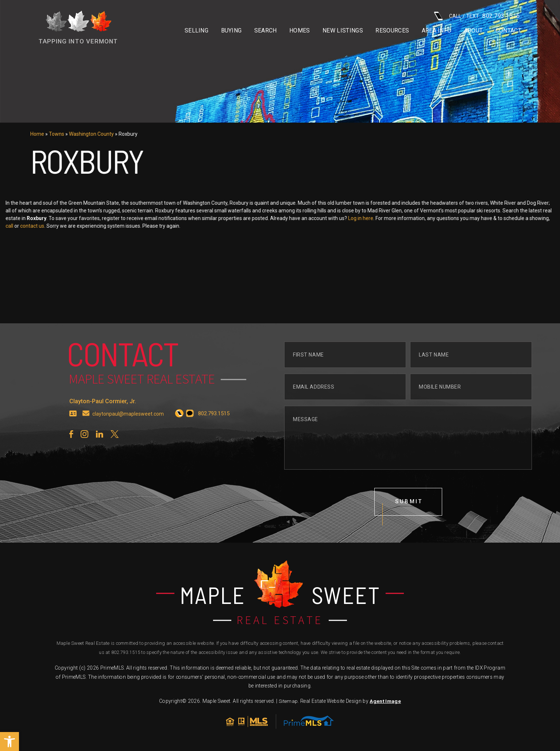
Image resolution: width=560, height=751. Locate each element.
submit (410, 517)
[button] (9, 742)
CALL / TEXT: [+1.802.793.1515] (477, 16)
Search (266, 31)
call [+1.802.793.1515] (66, 226)
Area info (437, 31)
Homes (300, 31)
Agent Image (385, 703)
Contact (508, 31)
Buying (231, 31)
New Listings (343, 31)
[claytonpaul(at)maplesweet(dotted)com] (86, 428)
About (474, 31)
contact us (89, 226)
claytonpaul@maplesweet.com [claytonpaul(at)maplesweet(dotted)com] (129, 428)
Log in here (418, 218)
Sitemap (288, 703)
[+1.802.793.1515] (181, 428)
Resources (392, 31)
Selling (196, 31)
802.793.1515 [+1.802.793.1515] (126, 654)
